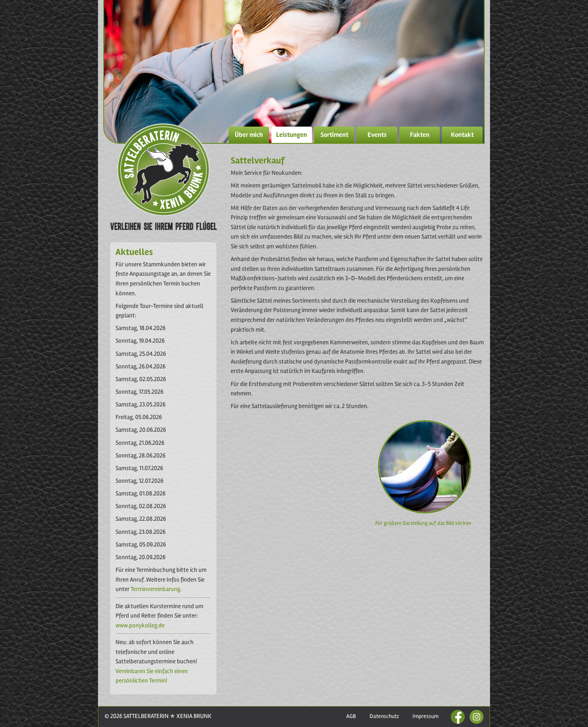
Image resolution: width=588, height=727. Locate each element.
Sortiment (334, 135)
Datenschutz (384, 716)
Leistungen (292, 135)
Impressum (425, 716)
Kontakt (462, 135)
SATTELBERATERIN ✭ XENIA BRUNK (167, 716)
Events (377, 135)
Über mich (249, 135)
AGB (351, 716)
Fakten (420, 135)
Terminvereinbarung (155, 589)
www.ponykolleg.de (140, 625)
